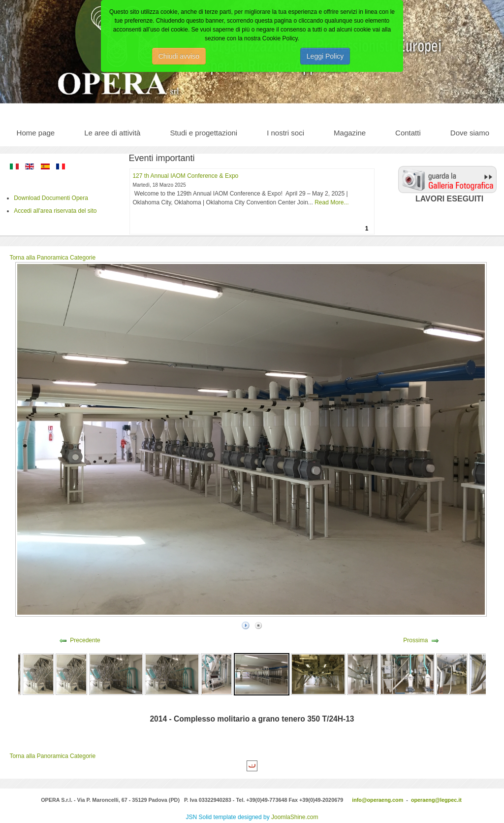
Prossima (415, 640)
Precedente (85, 640)
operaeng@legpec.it (436, 800)
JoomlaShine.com (295, 817)
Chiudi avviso (179, 56)
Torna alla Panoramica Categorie (52, 258)
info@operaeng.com (378, 800)
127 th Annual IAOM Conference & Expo (185, 176)
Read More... (331, 202)
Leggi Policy (325, 56)
